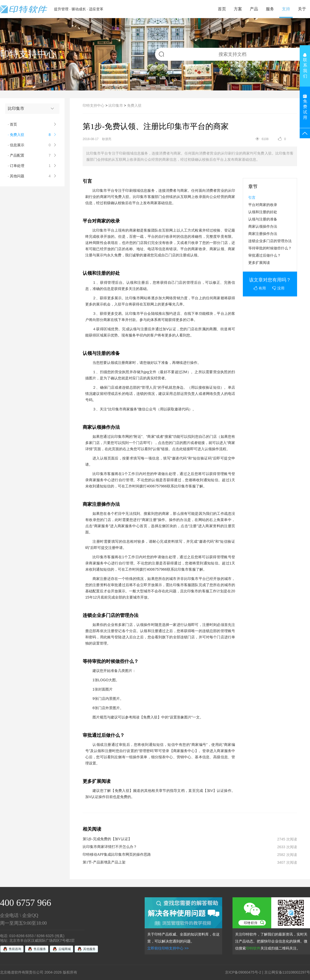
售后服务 (40, 949)
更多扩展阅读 (259, 263)
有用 (260, 288)
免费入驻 (134, 105)
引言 (252, 197)
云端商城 (65, 949)
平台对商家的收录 (263, 205)
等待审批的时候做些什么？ (270, 248)
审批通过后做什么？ (265, 255)
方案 (238, 9)
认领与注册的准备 (263, 219)
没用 (278, 288)
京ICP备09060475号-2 (243, 972)
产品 (254, 9)
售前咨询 (15, 949)
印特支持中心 (94, 105)
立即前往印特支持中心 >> (168, 948)
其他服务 (89, 949)
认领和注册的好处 (263, 212)
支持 (286, 9)
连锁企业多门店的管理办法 (270, 241)
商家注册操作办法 (263, 234)
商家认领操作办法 (263, 226)
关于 (302, 9)
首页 (222, 9)
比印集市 (116, 105)
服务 (270, 9)
